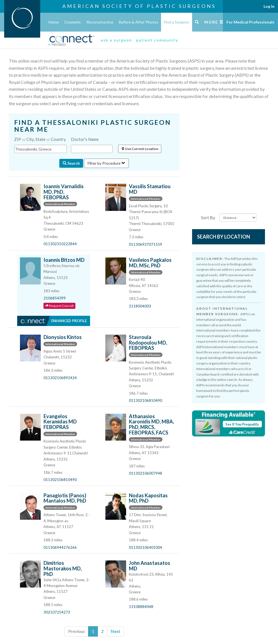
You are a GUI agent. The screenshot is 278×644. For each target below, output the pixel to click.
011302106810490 (146, 400)
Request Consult (59, 306)
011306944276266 (60, 547)
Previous (76, 631)
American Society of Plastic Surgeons (139, 6)
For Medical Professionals (250, 22)
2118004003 (140, 306)
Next (115, 631)
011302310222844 (60, 244)
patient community (157, 40)
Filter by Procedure (106, 163)
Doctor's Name (85, 139)
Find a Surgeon (177, 22)
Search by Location (224, 237)
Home (54, 22)
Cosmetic (73, 22)
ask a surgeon (116, 40)
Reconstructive (100, 22)
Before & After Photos (139, 22)
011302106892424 (60, 378)
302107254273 (57, 612)
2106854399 (55, 298)
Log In (269, 6)
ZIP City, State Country (40, 139)
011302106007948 (146, 473)
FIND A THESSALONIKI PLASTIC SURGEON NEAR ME (93, 126)
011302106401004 (146, 547)
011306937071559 (146, 244)
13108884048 (141, 607)
